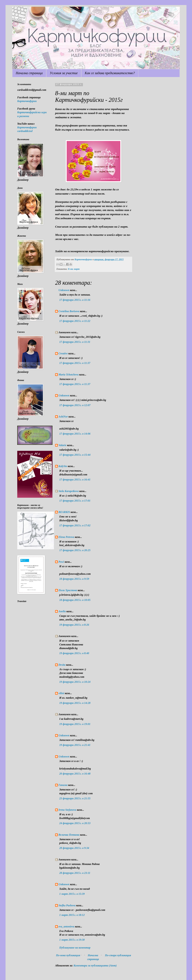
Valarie (62, 445)
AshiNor (63, 417)
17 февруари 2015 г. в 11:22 (75, 321)
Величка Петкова (69, 835)
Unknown (64, 290)
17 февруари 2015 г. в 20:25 (75, 550)
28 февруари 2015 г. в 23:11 (75, 873)
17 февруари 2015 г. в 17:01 (75, 501)
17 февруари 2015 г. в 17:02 (75, 525)
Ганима (63, 785)
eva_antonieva (66, 926)
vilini (61, 693)
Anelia (62, 611)
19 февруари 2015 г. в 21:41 (75, 745)
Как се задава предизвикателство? (110, 73)
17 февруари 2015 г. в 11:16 (75, 300)
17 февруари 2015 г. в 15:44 (75, 455)
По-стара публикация (118, 955)
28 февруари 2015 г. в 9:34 (74, 848)
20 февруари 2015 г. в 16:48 (75, 774)
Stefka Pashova (67, 905)
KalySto (63, 466)
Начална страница (29, 73)
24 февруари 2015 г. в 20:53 (75, 823)
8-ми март (74, 269)
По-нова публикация (68, 955)
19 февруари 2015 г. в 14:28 (75, 703)
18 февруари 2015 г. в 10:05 (75, 600)
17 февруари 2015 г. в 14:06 (75, 434)
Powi (61, 562)
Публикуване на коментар (75, 948)
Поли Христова (68, 590)
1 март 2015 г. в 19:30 (72, 940)
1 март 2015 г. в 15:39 (72, 894)
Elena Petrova (66, 537)
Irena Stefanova (67, 810)
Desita (62, 665)
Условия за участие (64, 73)
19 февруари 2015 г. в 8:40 (74, 653)
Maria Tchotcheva (69, 375)
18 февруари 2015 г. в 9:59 (74, 579)
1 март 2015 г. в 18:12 (72, 915)
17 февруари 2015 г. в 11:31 (75, 342)
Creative (63, 353)
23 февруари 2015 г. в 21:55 (75, 798)
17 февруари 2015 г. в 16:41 (75, 480)
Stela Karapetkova (69, 491)
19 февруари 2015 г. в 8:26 (74, 625)
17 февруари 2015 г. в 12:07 (75, 405)
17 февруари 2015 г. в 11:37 (75, 363)
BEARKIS (64, 512)
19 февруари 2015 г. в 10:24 (75, 682)
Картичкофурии (27, 101)
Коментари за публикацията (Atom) (95, 966)
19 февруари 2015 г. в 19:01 (75, 724)
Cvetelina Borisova (69, 311)
